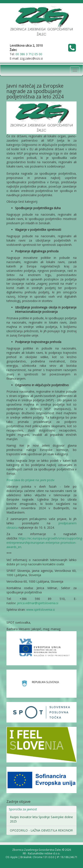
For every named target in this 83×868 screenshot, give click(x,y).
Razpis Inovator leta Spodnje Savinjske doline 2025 (41, 819)
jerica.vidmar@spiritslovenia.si (38, 603)
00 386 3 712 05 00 (29, 54)
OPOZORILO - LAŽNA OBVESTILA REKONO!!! (41, 830)
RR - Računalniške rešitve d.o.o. (41, 853)
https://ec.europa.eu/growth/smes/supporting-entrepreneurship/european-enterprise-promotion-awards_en (45, 543)
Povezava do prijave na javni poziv (30, 480)
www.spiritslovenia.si (41, 609)
